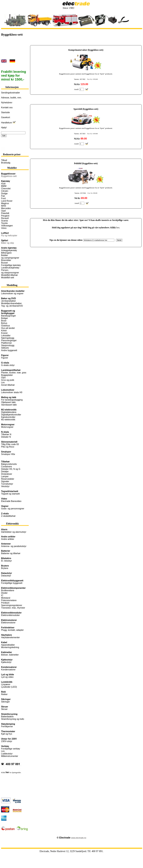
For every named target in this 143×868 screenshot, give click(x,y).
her (118, 228)
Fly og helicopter (9, 236)
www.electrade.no (79, 838)
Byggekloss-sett (9, 176)
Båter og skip (7, 243)
